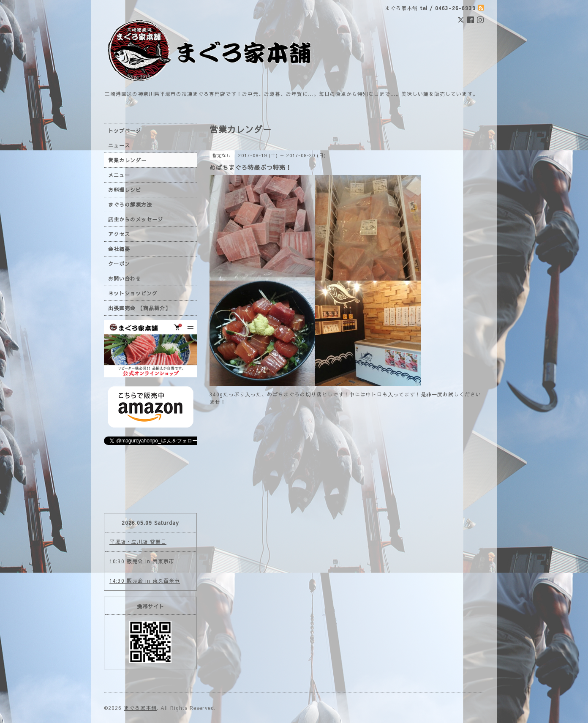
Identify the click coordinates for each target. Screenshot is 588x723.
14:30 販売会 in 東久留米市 (145, 581)
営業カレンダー (127, 160)
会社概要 (119, 249)
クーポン (119, 264)
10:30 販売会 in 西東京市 (142, 561)
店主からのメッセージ (136, 219)
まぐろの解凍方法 (130, 205)
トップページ (125, 131)
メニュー (119, 175)
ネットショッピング (133, 293)
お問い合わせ (125, 278)
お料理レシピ (125, 190)
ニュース (119, 145)
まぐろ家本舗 (140, 708)
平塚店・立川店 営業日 (138, 542)
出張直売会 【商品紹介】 (139, 308)
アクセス (119, 234)
